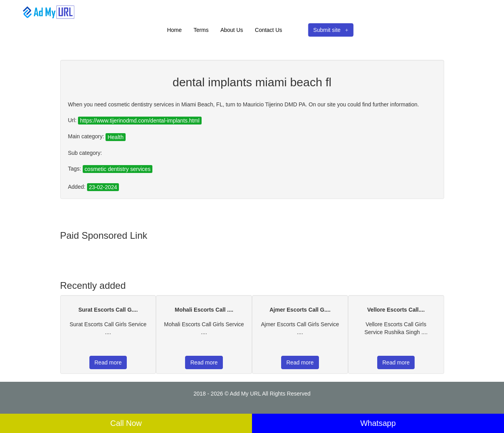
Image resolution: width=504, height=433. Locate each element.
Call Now (126, 423)
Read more (108, 362)
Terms (201, 30)
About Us (232, 30)
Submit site (331, 30)
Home (174, 30)
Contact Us (268, 30)
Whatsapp (378, 423)
